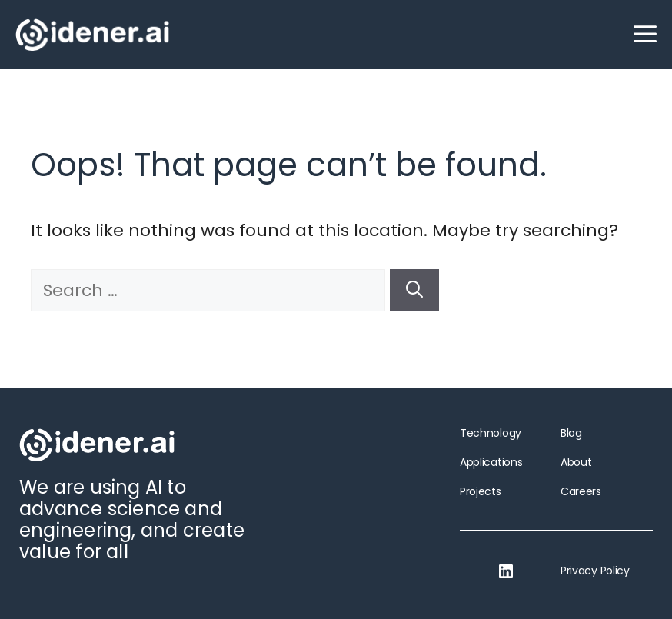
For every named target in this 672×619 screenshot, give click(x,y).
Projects (481, 491)
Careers (581, 491)
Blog (571, 433)
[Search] (414, 290)
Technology (491, 433)
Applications (491, 462)
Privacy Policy (595, 571)
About (576, 462)
